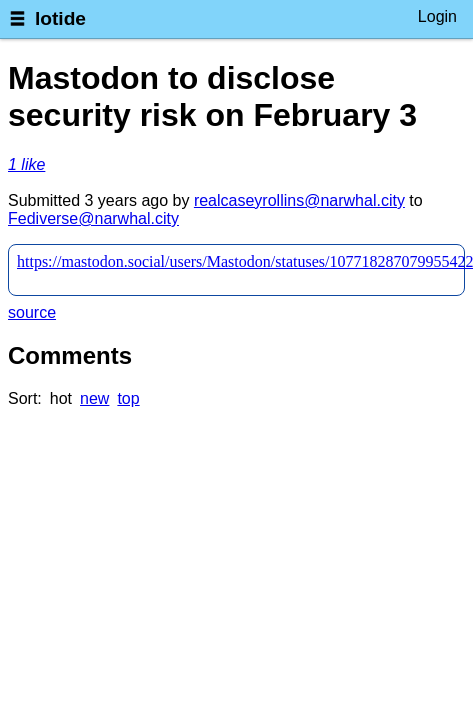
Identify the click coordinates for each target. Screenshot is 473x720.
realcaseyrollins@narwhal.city (299, 200)
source (32, 312)
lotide (60, 18)
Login (437, 16)
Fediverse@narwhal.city (93, 218)
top (128, 398)
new (94, 398)
